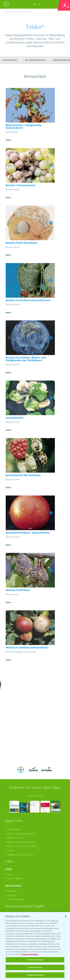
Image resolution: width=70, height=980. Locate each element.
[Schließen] (66, 916)
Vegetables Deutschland (20, 817)
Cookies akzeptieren (35, 975)
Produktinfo (10, 60)
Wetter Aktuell (15, 841)
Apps (10, 837)
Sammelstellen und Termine (22, 881)
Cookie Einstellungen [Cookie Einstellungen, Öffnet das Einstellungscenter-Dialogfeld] (35, 960)
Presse (11, 813)
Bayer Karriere (15, 800)
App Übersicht (36, 758)
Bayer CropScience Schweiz (22, 809)
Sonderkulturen (16, 862)
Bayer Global (14, 792)
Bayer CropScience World (21, 796)
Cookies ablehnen (35, 967)
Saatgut (11, 858)
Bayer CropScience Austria (21, 804)
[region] (35, 946)
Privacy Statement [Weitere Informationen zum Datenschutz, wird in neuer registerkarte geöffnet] (30, 954)
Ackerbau (12, 853)
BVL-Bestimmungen (35, 60)
